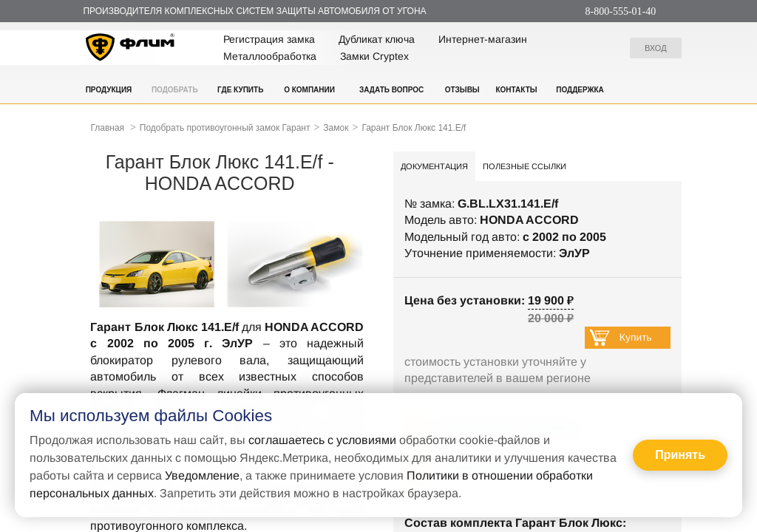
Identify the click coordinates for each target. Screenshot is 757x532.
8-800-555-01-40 (621, 11)
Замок (336, 128)
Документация (434, 166)
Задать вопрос (391, 90)
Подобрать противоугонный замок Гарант (225, 128)
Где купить (240, 90)
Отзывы (462, 90)
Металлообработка (270, 56)
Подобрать (175, 90)
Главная (107, 128)
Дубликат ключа (377, 39)
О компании (309, 90)
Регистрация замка (269, 39)
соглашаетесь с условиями (322, 440)
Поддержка (580, 90)
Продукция (109, 90)
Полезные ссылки (525, 166)
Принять (680, 455)
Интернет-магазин (483, 39)
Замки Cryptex (374, 56)
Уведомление (202, 475)
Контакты (516, 90)
